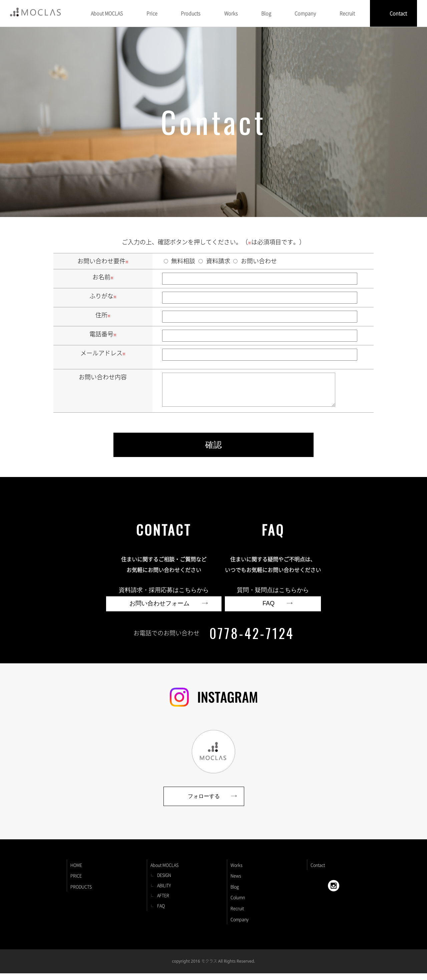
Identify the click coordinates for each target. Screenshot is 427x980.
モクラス (209, 968)
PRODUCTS (81, 893)
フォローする (204, 803)
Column (238, 904)
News (236, 882)
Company (240, 926)
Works (237, 871)
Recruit (237, 915)
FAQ (161, 912)
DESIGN (164, 881)
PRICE (76, 882)
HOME (76, 871)
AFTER (163, 902)
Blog (235, 893)
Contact (398, 13)
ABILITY (164, 892)
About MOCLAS (164, 871)
